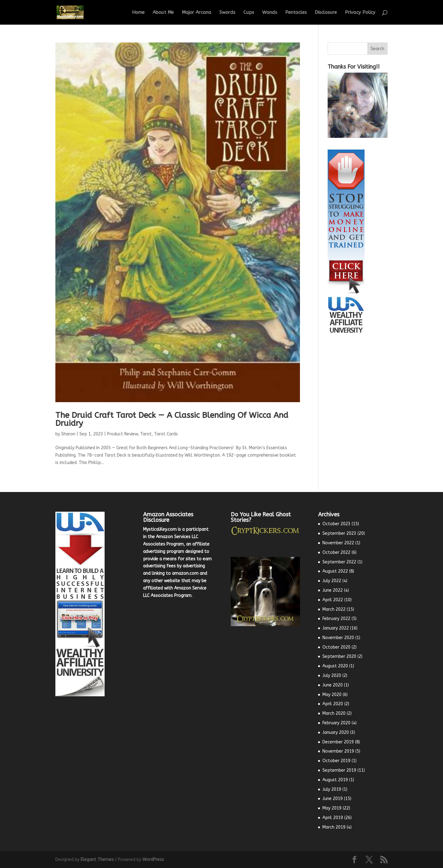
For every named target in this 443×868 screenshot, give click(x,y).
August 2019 (335, 780)
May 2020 (332, 695)
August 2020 (335, 666)
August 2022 (335, 571)
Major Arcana (197, 13)
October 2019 (336, 761)
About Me (163, 13)
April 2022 (333, 600)
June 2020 (333, 685)
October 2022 (336, 552)
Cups (249, 13)
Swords (227, 13)
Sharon (68, 434)
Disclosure (326, 13)
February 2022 (336, 619)
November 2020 (338, 638)
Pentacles (296, 13)
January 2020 (336, 732)
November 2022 (338, 543)
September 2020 (339, 656)
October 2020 (336, 647)
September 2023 (339, 533)
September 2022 (339, 562)
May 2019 (332, 808)
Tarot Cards (166, 434)
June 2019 (333, 799)
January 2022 (336, 628)
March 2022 (334, 609)
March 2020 (334, 713)
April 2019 (333, 818)
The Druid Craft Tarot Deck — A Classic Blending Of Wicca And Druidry (172, 419)
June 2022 (333, 590)
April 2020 (333, 704)
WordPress (153, 860)
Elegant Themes (97, 860)
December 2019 (338, 742)
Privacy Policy (360, 13)
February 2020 (336, 723)
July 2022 (332, 581)
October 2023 (336, 524)
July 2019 (332, 789)
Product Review (122, 434)
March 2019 (334, 827)
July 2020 (332, 676)
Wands (270, 13)
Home (138, 13)
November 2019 (338, 751)
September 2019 (339, 770)
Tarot (146, 434)
